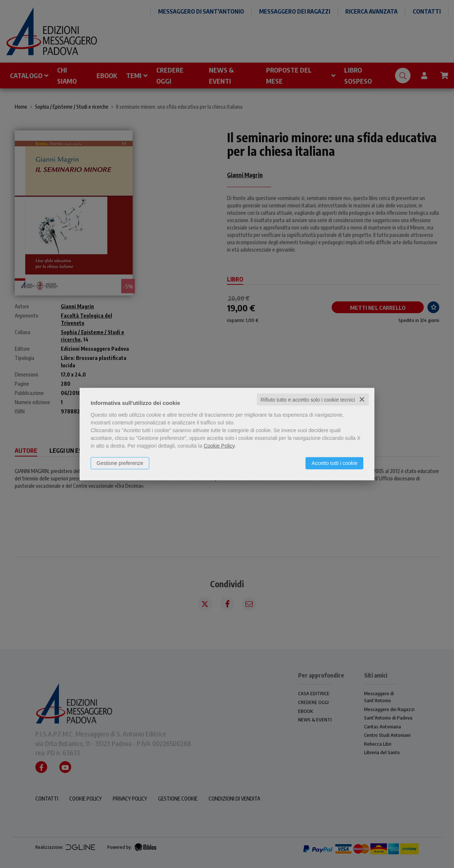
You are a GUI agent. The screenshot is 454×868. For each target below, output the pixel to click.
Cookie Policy (219, 445)
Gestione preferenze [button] (120, 463)
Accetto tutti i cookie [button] (334, 463)
